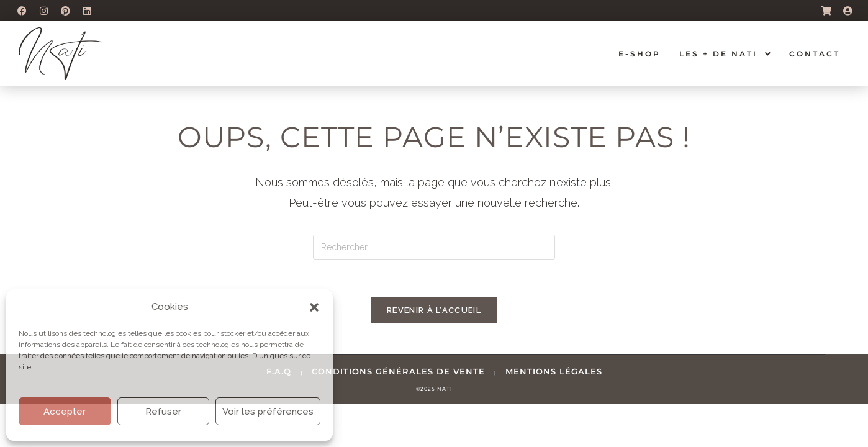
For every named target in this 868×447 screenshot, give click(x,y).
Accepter (65, 412)
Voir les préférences (268, 412)
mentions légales (554, 371)
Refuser (163, 412)
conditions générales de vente (398, 371)
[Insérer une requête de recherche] (434, 247)
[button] (314, 307)
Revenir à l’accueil (434, 310)
